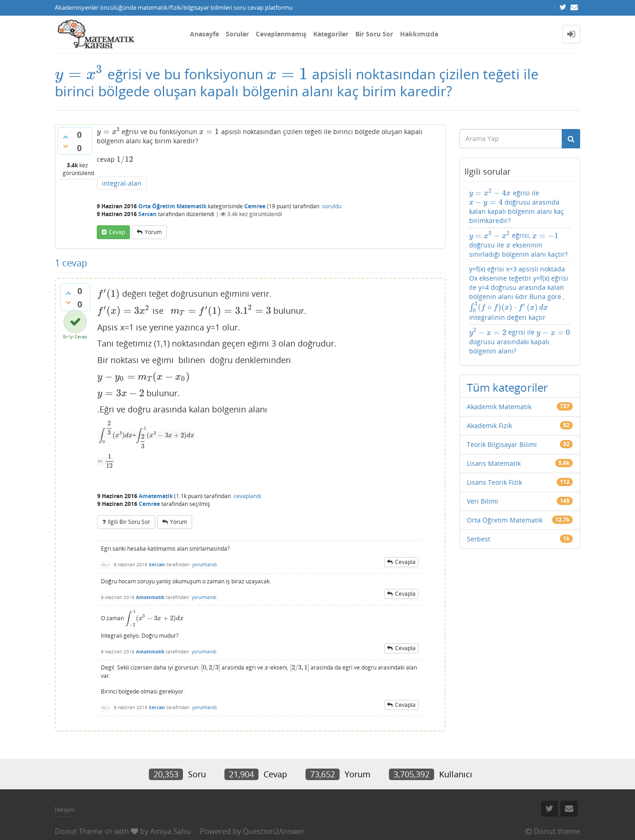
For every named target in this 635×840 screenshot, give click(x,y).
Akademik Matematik (499, 407)
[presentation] (79, 74)
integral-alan (122, 183)
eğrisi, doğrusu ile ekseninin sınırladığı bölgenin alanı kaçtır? (518, 244)
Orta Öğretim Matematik (172, 206)
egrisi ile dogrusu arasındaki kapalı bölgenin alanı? (520, 341)
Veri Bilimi (482, 501)
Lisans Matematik (494, 463)
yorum (153, 232)
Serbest (479, 539)
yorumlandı (205, 564)
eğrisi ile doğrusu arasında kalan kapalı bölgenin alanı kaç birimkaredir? (517, 207)
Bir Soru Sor (374, 34)
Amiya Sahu (171, 831)
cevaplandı (247, 496)
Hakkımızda (419, 34)
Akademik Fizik (489, 426)
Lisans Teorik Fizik (494, 482)
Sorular (237, 34)
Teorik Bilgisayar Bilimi (502, 444)
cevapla (405, 562)
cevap (117, 232)
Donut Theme (79, 831)
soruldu (332, 206)
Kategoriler (331, 34)
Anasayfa (204, 34)
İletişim (65, 810)
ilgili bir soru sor (129, 522)
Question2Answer (274, 831)
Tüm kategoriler (507, 387)
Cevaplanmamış (281, 34)
